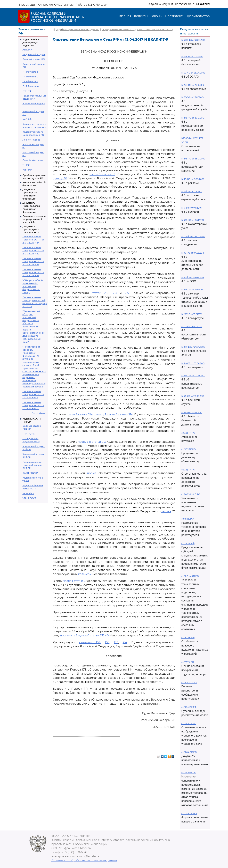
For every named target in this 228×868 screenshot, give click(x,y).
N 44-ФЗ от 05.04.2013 (193, 363)
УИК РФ (27, 170)
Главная (125, 16)
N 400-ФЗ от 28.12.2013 (193, 40)
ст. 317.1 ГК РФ (189, 449)
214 (125, 642)
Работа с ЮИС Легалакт (92, 5)
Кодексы (141, 16)
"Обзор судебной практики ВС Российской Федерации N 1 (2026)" (33, 286)
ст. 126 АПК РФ (189, 752)
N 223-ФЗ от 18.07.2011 (193, 290)
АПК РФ (27, 50)
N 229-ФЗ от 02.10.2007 (193, 376)
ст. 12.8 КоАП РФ (190, 576)
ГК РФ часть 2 (30, 77)
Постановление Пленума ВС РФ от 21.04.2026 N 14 (33, 240)
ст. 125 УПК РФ (189, 707)
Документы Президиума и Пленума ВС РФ (32, 229)
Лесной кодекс (31, 140)
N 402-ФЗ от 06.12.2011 (193, 220)
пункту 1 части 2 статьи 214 (114, 414)
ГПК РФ (27, 91)
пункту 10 (60, 178)
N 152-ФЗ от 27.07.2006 (193, 347)
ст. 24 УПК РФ (189, 723)
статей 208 (101, 293)
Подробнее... (39, 413)
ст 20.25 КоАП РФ (191, 494)
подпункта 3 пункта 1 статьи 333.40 (84, 635)
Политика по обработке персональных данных (84, 860)
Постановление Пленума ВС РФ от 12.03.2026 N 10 (33, 405)
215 (127, 293)
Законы (156, 16)
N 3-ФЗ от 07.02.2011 (192, 208)
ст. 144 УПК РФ (189, 683)
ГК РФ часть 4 (31, 86)
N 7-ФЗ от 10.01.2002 (192, 191)
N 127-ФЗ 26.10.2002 (192, 326)
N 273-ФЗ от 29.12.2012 (193, 85)
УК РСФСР (28, 493)
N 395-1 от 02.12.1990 (192, 412)
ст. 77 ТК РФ (188, 662)
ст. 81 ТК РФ (188, 519)
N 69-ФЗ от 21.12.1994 (192, 56)
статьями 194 (90, 642)
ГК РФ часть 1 (30, 72)
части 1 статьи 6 (74, 581)
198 (107, 642)
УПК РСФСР (29, 498)
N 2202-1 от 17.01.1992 (192, 314)
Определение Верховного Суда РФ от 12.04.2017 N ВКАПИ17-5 (137, 29)
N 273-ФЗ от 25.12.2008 (193, 159)
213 (115, 293)
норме (92, 473)
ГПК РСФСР (29, 434)
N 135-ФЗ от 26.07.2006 (193, 236)
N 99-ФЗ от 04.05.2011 (193, 253)
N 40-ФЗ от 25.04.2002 (193, 73)
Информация (27, 5)
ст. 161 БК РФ (188, 638)
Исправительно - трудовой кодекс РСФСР (32, 465)
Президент (174, 16)
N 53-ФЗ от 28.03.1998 (193, 396)
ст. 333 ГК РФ (188, 433)
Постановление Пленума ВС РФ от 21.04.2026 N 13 (33, 272)
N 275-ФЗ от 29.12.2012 (193, 118)
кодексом (85, 574)
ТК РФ (26, 165)
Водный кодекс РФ (34, 59)
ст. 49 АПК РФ (189, 773)
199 (116, 642)
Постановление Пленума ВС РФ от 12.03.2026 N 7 (33, 394)
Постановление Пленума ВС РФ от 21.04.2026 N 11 (33, 261)
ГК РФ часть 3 (30, 81)
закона (166, 511)
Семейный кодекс (33, 160)
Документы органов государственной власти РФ (34, 219)
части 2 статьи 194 (80, 414)
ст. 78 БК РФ (188, 543)
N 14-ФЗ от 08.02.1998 (193, 277)
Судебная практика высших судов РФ (78, 29)
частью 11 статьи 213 (92, 442)
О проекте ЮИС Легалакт (56, 5)
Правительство (197, 16)
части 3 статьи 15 (103, 174)
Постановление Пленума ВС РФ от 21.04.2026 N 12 (33, 251)
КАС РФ (27, 119)
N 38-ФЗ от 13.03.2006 (193, 179)
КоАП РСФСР (30, 473)
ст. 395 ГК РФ (188, 470)
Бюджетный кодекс (34, 54)
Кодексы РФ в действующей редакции (31, 42)
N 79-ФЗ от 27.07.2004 (193, 97)
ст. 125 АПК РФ (189, 814)
